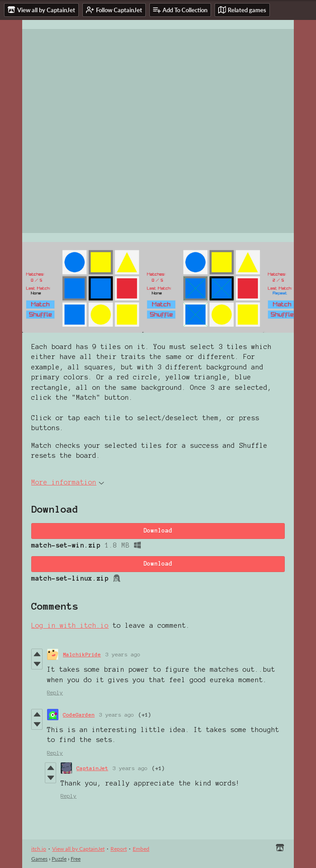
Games (39, 859)
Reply (55, 692)
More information (68, 482)
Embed (141, 849)
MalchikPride (82, 654)
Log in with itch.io (70, 626)
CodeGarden (79, 715)
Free (76, 859)
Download (158, 531)
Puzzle (59, 859)
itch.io (39, 849)
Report (119, 849)
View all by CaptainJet (78, 849)
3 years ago (123, 654)
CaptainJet (92, 768)
